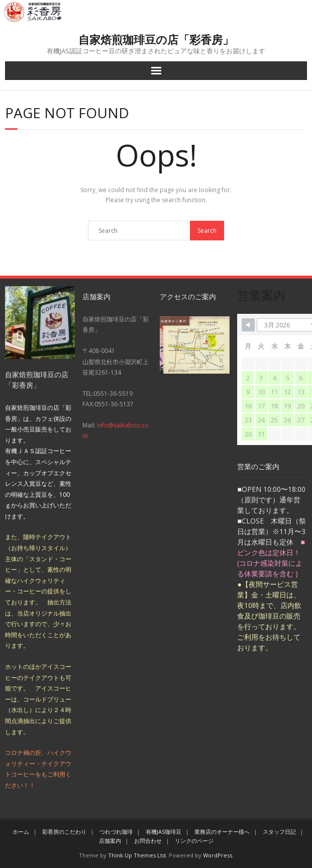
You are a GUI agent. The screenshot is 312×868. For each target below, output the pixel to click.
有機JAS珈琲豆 (164, 832)
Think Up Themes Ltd (137, 855)
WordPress (218, 855)
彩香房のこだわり (64, 832)
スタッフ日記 (279, 832)
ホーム (21, 832)
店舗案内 (110, 841)
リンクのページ (194, 841)
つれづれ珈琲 (116, 832)
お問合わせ (148, 841)
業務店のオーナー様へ (222, 832)
